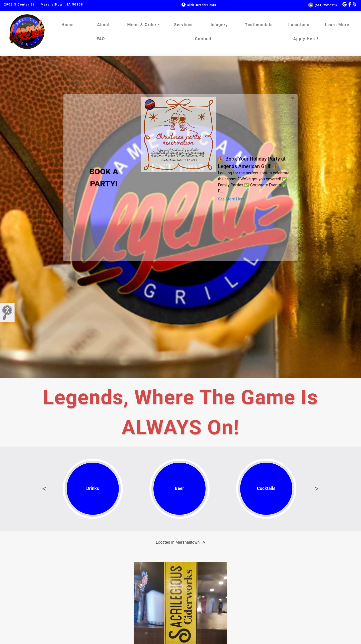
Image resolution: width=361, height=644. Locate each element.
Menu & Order (142, 25)
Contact (203, 39)
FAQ (101, 39)
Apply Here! (306, 39)
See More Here (231, 199)
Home (68, 25)
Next (317, 489)
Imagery (219, 25)
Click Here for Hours (198, 5)
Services (183, 25)
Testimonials (259, 25)
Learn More (337, 25)
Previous (44, 489)
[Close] (292, 97)
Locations (299, 25)
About (103, 25)
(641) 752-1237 (323, 5)
